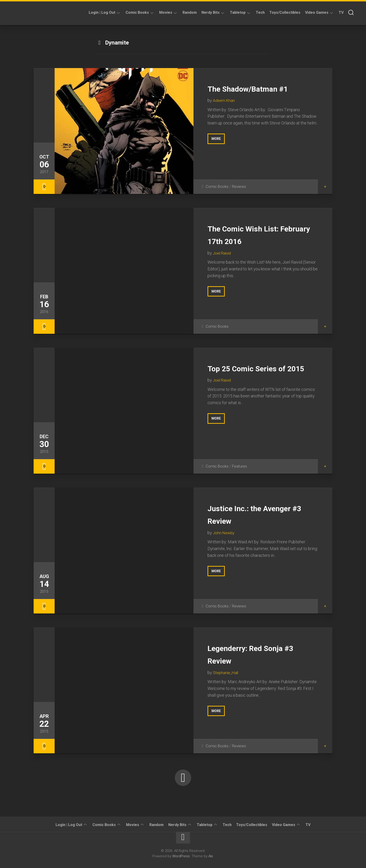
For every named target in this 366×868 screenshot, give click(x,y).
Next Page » (183, 778)
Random (190, 12)
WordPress (181, 856)
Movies (166, 12)
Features (241, 466)
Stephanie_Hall (226, 673)
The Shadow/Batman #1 (260, 88)
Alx (211, 856)
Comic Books (137, 12)
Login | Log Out (102, 12)
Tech (260, 12)
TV (341, 12)
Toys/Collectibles (285, 12)
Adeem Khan (224, 100)
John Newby (224, 533)
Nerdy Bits (211, 12)
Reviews (241, 186)
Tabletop (238, 12)
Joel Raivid (223, 253)
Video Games (317, 12)
